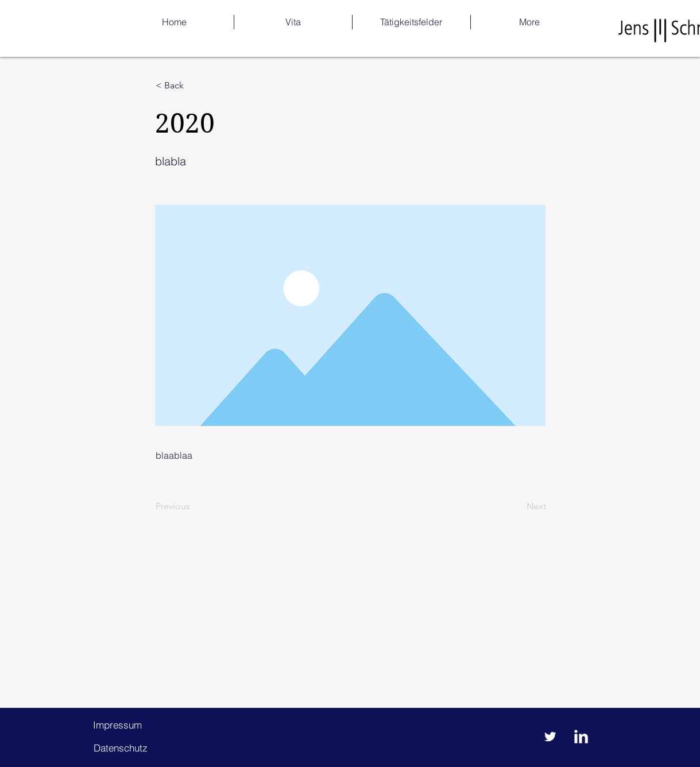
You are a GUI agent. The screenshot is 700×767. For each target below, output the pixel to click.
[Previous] (194, 506)
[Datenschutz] (121, 747)
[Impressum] (118, 725)
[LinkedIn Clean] (581, 737)
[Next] (517, 506)
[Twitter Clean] (550, 737)
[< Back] (194, 86)
